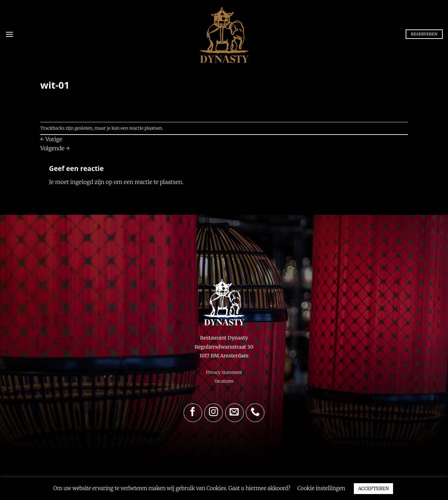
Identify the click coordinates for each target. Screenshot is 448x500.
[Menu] (9, 34)
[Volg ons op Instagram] (213, 413)
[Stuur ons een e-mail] (234, 413)
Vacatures (224, 381)
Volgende (55, 148)
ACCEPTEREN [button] (373, 489)
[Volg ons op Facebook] (193, 413)
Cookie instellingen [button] (321, 488)
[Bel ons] (255, 413)
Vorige (51, 139)
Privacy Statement (224, 372)
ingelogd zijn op (91, 182)
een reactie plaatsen (142, 128)
